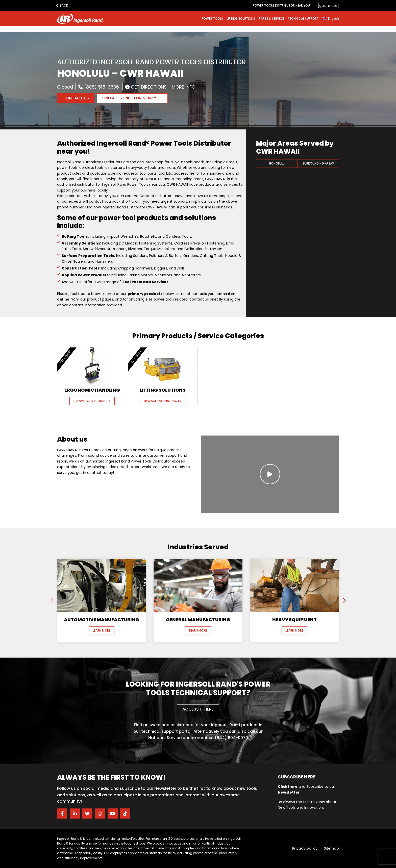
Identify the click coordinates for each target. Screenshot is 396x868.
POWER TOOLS (212, 19)
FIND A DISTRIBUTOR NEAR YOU (132, 98)
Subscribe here (297, 777)
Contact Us (76, 98)
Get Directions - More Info (160, 87)
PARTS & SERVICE (271, 19)
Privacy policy (305, 848)
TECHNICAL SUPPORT (303, 19)
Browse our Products (92, 401)
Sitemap (331, 848)
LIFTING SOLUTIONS (241, 19)
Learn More (102, 630)
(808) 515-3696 (99, 87)
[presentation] (52, 601)
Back (62, 5)
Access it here (198, 709)
